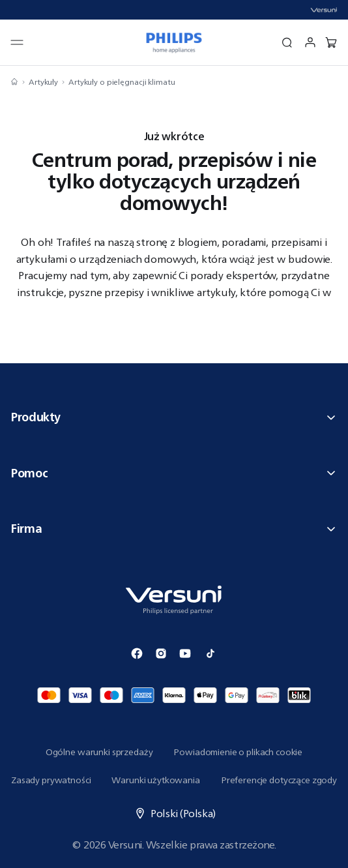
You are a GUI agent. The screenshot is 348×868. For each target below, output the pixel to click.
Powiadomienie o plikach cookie (238, 752)
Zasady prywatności (51, 780)
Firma (174, 528)
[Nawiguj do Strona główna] (14, 82)
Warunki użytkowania (155, 780)
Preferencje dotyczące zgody (279, 780)
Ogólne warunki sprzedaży (99, 752)
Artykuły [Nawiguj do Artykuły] (43, 82)
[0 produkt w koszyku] (331, 42)
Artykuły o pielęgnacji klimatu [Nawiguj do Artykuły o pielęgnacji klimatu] (122, 82)
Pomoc (174, 473)
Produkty (174, 417)
